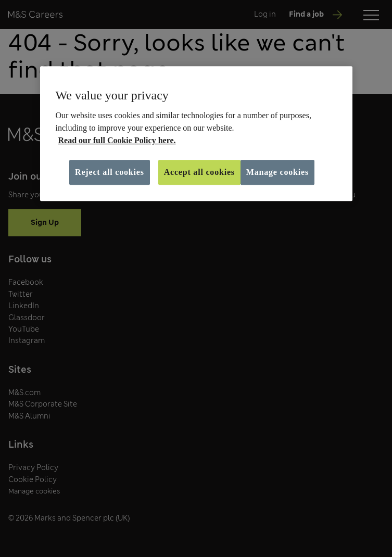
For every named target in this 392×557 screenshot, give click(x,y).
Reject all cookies (110, 172)
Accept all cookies (199, 172)
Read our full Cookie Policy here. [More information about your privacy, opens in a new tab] (117, 140)
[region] (196, 134)
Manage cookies (277, 172)
